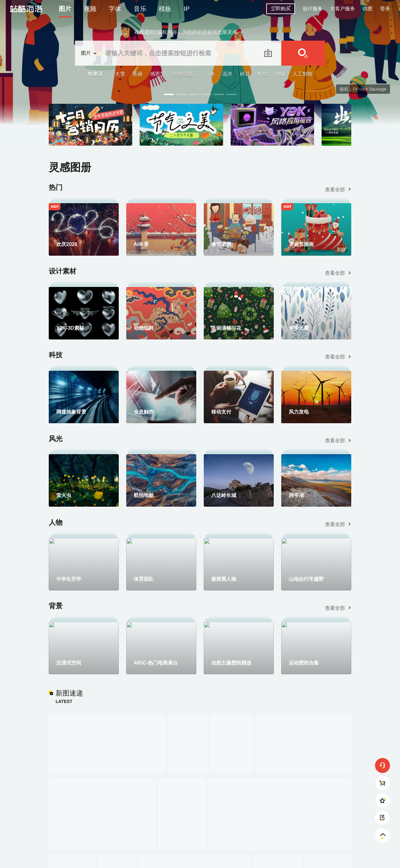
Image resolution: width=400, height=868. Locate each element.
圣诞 (137, 74)
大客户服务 (342, 9)
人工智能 (302, 74)
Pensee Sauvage (370, 89)
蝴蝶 (280, 74)
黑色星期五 (185, 74)
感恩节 (157, 74)
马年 (210, 74)
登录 (385, 9)
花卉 (227, 74)
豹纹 (262, 74)
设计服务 (312, 9)
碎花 (245, 74)
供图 (367, 9)
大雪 (120, 74)
